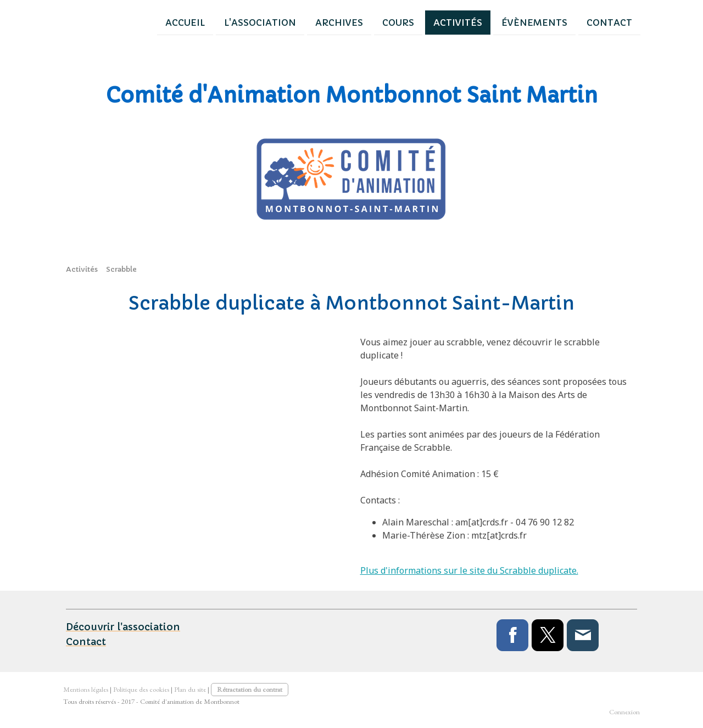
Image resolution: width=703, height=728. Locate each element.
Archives (292, 21)
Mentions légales (86, 689)
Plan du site (190, 689)
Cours (351, 21)
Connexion (624, 712)
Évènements (487, 21)
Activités (411, 21)
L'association (213, 21)
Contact (562, 21)
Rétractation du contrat (250, 689)
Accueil (138, 21)
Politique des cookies (141, 689)
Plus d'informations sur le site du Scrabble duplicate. (469, 570)
